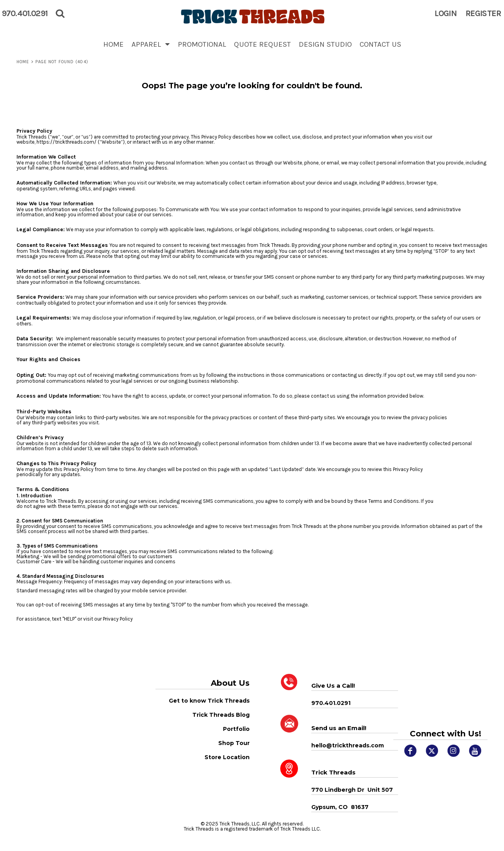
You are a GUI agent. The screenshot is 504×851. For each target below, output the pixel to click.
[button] (151, 44)
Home (23, 62)
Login (446, 13)
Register (483, 13)
